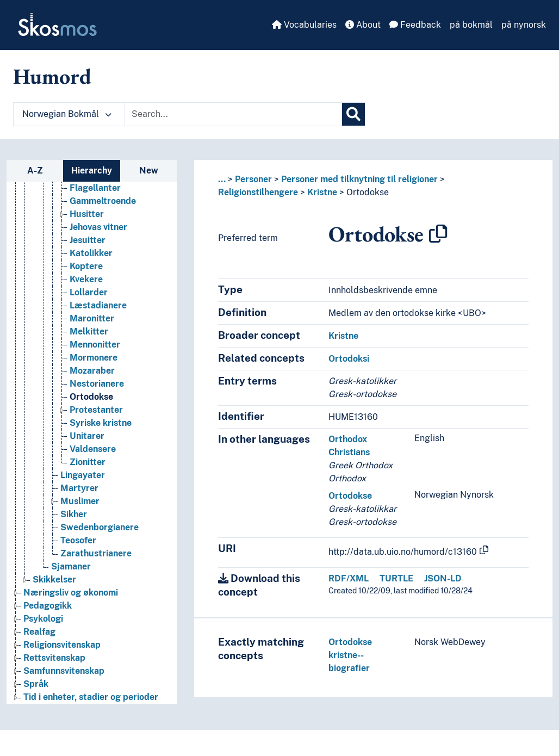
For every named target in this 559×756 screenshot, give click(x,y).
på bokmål (471, 25)
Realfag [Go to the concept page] (39, 634)
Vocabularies (304, 25)
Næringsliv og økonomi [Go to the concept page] (71, 595)
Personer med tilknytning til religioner (359, 179)
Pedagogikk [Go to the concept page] (48, 608)
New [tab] (149, 171)
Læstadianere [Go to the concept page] (98, 308)
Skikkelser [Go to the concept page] (54, 582)
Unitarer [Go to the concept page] (87, 439)
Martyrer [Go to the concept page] (79, 491)
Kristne (322, 192)
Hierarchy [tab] (92, 171)
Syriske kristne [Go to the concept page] (101, 426)
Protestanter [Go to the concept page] (96, 413)
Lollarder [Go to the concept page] (89, 295)
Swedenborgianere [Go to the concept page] (100, 530)
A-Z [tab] (35, 171)
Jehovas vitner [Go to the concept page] (98, 230)
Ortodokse (368, 192)
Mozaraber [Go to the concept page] (92, 373)
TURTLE (396, 578)
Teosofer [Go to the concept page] (78, 543)
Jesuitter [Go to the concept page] (88, 243)
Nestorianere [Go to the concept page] (97, 386)
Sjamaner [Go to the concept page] (71, 569)
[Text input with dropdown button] (233, 114)
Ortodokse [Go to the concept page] (91, 399)
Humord (52, 76)
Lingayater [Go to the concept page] (83, 478)
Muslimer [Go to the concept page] (80, 504)
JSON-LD (443, 578)
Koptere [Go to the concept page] (86, 269)
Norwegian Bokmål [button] (67, 114)
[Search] (353, 114)
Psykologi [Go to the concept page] (43, 621)
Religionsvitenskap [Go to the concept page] (62, 647)
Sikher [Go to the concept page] (74, 517)
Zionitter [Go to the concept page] (88, 465)
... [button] (222, 179)
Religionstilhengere (258, 192)
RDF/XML (349, 578)
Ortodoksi (349, 359)
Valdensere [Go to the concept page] (93, 452)
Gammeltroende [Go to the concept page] (103, 204)
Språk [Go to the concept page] (36, 687)
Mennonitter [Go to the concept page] (95, 347)
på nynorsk (524, 25)
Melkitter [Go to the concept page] (89, 334)
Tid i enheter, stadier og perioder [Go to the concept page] (91, 700)
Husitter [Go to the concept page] (87, 217)
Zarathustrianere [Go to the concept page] (96, 556)
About (363, 25)
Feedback (415, 25)
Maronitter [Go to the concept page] (92, 321)
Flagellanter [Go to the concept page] (95, 191)
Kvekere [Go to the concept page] (86, 282)
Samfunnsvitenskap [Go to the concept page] (64, 674)
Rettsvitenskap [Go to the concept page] (54, 661)
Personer (253, 179)
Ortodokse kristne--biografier (350, 655)
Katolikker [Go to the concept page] (91, 256)
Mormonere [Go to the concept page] (94, 360)
